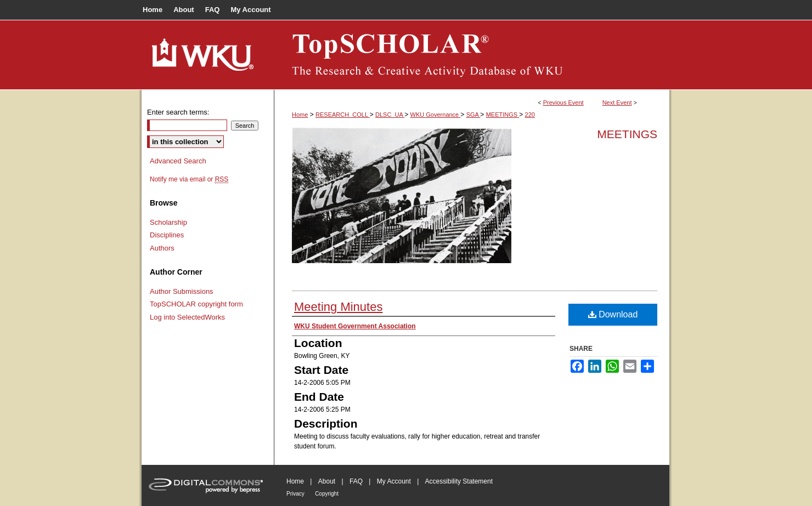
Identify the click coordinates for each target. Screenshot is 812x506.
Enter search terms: (178, 112)
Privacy (295, 494)
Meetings (627, 134)
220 (530, 115)
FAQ (356, 481)
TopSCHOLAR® (472, 55)
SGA (473, 115)
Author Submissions (182, 291)
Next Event (617, 103)
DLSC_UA (390, 115)
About (327, 481)
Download (613, 314)
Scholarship (168, 222)
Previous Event (563, 103)
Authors (162, 248)
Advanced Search (178, 161)
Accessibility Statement (459, 481)
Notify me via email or (189, 179)
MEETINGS (503, 115)
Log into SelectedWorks (187, 317)
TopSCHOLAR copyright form (196, 304)
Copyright (327, 494)
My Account (394, 481)
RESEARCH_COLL (343, 115)
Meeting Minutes (338, 307)
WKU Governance (436, 115)
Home (300, 115)
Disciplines (167, 235)
